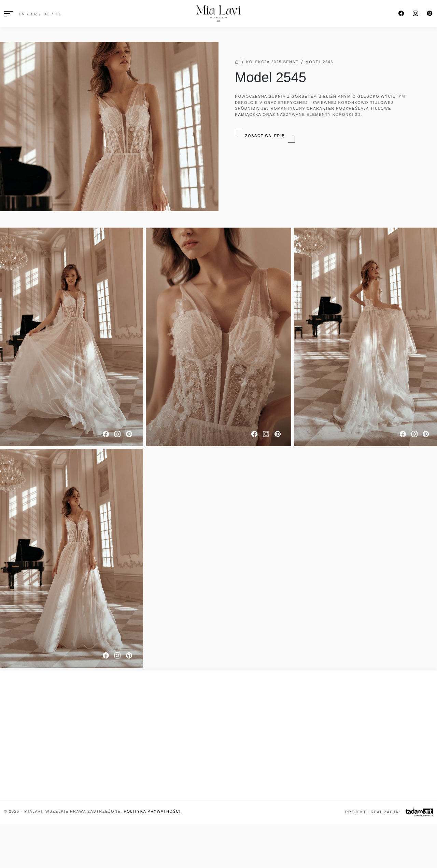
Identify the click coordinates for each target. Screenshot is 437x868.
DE (46, 14)
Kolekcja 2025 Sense (272, 62)
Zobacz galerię (265, 136)
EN (22, 14)
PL (58, 14)
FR (34, 14)
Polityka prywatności (152, 811)
